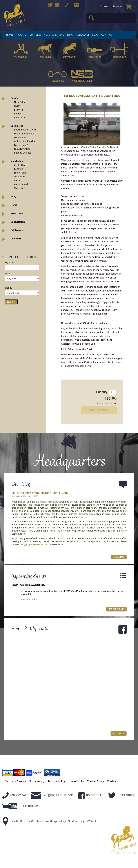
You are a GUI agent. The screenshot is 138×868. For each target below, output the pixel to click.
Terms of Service (16, 781)
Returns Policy (56, 781)
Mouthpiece (17, 161)
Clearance (83, 35)
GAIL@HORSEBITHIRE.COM (52, 795)
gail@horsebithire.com (36, 544)
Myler (17, 106)
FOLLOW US (119, 734)
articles (36, 35)
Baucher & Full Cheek (25, 130)
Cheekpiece (17, 126)
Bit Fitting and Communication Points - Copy (40, 493)
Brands (14, 98)
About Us (22, 35)
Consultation (18, 222)
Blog (95, 35)
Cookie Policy (95, 781)
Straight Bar (20, 177)
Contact (107, 35)
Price (7, 274)
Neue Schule (20, 102)
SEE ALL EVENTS (116, 609)
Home (10, 35)
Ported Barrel (21, 184)
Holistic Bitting (54, 35)
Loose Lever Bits (22, 145)
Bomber (18, 114)
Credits (112, 781)
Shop (70, 35)
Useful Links (76, 781)
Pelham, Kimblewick (25, 141)
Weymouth (20, 137)
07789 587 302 (14, 795)
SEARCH (11, 302)
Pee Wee (19, 110)
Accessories (17, 213)
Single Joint (20, 173)
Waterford (20, 188)
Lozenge (19, 169)
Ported (18, 181)
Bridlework (17, 230)
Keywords (10, 262)
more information (29, 599)
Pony (13, 197)
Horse (14, 205)
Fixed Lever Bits (22, 149)
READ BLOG (119, 557)
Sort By (8, 288)
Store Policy (37, 781)
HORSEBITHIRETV (20, 806)
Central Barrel (21, 165)
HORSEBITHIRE (91, 795)
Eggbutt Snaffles (23, 153)
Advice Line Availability (32, 585)
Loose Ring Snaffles (24, 134)
